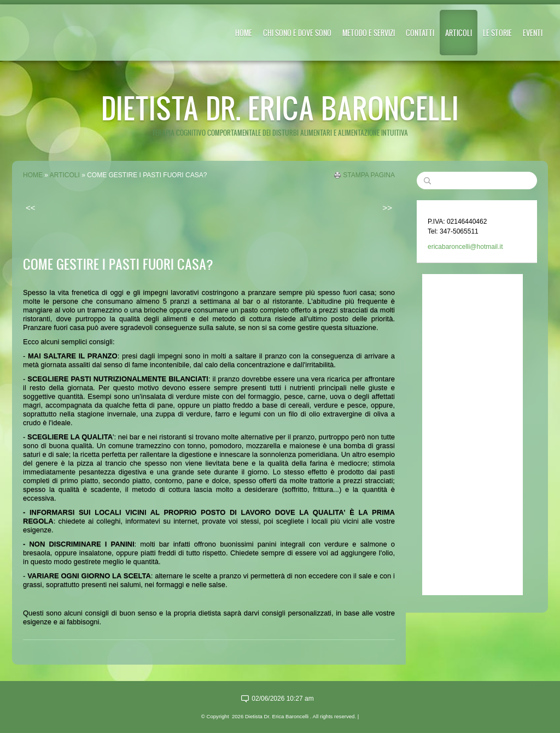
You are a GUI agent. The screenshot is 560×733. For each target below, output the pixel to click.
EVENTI (533, 33)
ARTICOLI (459, 33)
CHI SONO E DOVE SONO (297, 33)
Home (244, 33)
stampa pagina (369, 175)
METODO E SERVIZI (369, 33)
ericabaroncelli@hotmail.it (465, 247)
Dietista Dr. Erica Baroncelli (280, 107)
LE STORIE (497, 33)
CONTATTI (420, 33)
